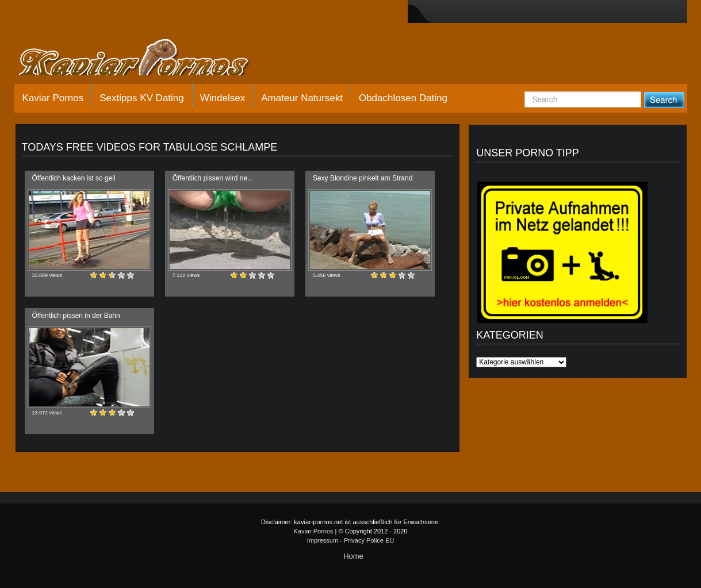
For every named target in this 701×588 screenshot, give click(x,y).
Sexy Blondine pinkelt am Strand (363, 178)
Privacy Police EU (369, 540)
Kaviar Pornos (53, 98)
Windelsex (223, 98)
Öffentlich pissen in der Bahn (76, 316)
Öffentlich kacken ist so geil (74, 178)
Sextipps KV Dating (141, 98)
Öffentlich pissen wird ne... (213, 178)
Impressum (323, 540)
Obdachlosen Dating (403, 98)
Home (353, 556)
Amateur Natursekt (302, 98)
